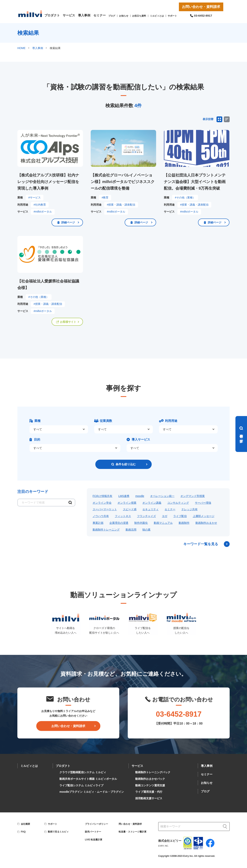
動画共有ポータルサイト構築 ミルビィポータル (88, 779)
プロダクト (52, 15)
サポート (172, 16)
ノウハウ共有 (101, 516)
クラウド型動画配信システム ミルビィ (83, 772)
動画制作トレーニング (106, 530)
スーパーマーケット (105, 509)
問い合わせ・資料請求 (130, 824)
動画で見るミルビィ (58, 832)
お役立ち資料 (139, 16)
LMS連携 (124, 496)
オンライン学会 (102, 503)
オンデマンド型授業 (193, 496)
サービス (69, 15)
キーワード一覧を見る (201, 544)
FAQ (23, 832)
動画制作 (184, 523)
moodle (140, 496)
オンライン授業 (127, 503)
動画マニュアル (163, 523)
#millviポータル (43, 212)
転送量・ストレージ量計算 (133, 832)
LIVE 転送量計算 (94, 840)
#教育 (105, 198)
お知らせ (124, 16)
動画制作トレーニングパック (153, 772)
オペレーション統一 (162, 496)
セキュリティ (151, 509)
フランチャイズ (146, 516)
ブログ (112, 16)
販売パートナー (93, 832)
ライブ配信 (180, 516)
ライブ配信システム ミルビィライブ (81, 785)
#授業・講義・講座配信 (121, 205)
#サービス (35, 198)
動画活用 (131, 530)
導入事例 (84, 15)
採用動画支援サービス (149, 798)
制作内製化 (141, 523)
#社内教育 (40, 205)
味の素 (146, 530)
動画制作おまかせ (206, 523)
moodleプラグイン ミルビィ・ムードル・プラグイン (92, 792)
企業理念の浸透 (119, 523)
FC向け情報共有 (103, 496)
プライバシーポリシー (96, 824)
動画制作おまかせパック (150, 779)
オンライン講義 (152, 503)
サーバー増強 (203, 503)
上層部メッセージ (204, 516)
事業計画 (98, 523)
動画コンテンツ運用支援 (150, 785)
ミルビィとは (157, 16)
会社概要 (25, 824)
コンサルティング (178, 503)
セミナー (100, 15)
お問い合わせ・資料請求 (201, 7)
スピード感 (130, 509)
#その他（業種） (185, 198)
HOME (21, 48)
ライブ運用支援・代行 (149, 792)
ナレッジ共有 (189, 509)
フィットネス (123, 516)
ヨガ (165, 516)
